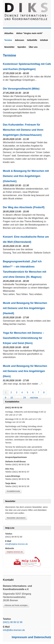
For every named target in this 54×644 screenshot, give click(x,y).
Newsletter (9, 47)
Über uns (33, 47)
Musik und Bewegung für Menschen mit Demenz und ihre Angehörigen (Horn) (25, 371)
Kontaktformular (13, 491)
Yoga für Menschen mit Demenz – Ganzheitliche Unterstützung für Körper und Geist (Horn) (23, 338)
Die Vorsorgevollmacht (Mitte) (21, 89)
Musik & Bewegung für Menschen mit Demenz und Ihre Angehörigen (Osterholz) (26, 176)
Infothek (44, 40)
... (18, 398)
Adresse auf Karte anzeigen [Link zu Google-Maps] (16, 605)
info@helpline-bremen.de (16, 544)
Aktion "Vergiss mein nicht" (29, 33)
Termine (8, 40)
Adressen (19, 40)
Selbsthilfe (32, 40)
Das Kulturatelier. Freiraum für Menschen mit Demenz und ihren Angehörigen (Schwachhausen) (23, 130)
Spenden (22, 47)
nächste (34, 398)
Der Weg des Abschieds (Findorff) (24, 207)
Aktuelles (9, 33)
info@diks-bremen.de (14, 630)
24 (24, 398)
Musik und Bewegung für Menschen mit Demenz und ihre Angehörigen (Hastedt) (25, 308)
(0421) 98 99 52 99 (13, 622)
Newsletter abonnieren (16, 518)
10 (12, 398)
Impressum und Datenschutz (31, 637)
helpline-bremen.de (15, 552)
